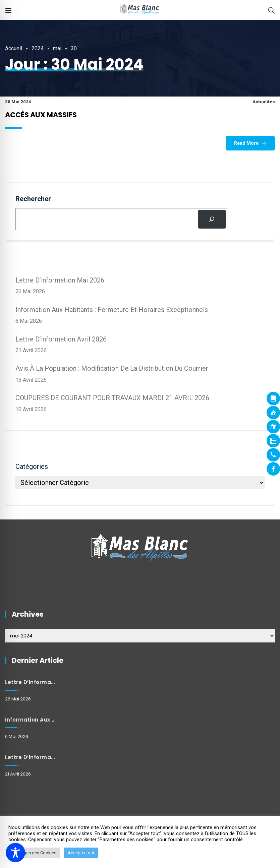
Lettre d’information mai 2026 (60, 280)
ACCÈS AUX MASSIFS (41, 115)
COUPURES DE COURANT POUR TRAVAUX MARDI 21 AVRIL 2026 (112, 398)
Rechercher (33, 199)
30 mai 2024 (18, 102)
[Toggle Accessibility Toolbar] (15, 853)
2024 (38, 48)
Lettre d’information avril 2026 (61, 339)
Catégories (32, 467)
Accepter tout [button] (81, 853)
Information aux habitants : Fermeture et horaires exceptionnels (112, 310)
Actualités (264, 102)
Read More (246, 143)
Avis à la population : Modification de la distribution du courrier (112, 368)
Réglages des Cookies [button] (34, 853)
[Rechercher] (212, 219)
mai (57, 48)
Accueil (14, 48)
